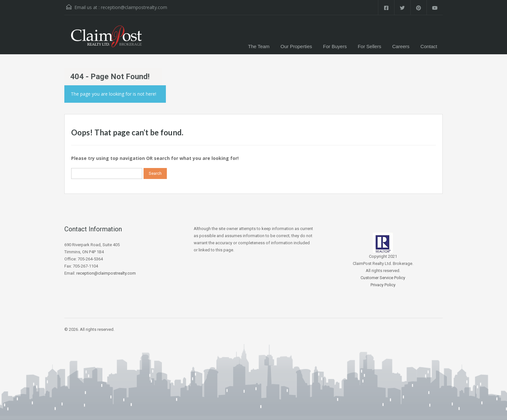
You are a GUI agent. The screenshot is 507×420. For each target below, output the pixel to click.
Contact (429, 46)
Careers (401, 46)
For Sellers (369, 46)
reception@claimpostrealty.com (134, 7)
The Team (259, 46)
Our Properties (297, 46)
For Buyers (335, 46)
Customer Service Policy (383, 278)
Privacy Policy (383, 285)
